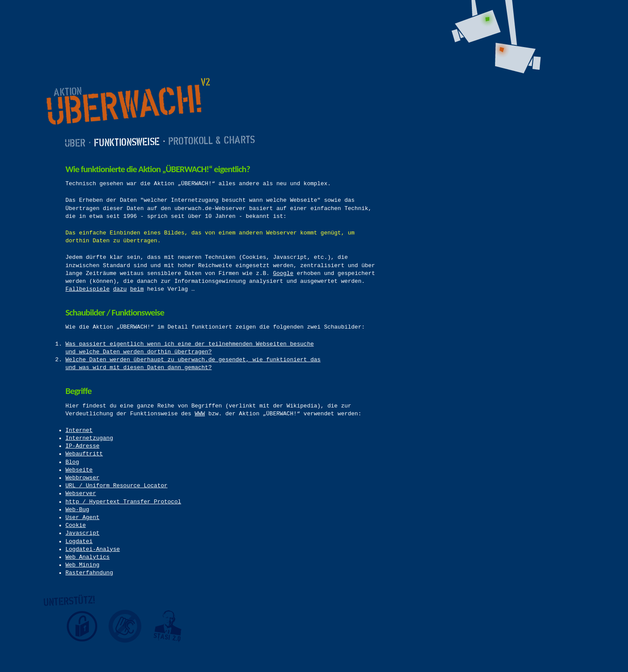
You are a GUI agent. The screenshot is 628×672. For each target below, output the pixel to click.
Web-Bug (77, 510)
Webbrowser (82, 478)
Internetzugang (89, 438)
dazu (120, 289)
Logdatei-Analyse (93, 549)
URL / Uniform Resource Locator (116, 486)
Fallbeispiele (87, 289)
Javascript (82, 533)
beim (137, 289)
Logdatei (79, 541)
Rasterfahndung (89, 573)
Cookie (76, 525)
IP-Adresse (82, 446)
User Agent (82, 518)
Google (283, 273)
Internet (79, 430)
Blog (72, 462)
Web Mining (82, 565)
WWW (200, 414)
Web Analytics (87, 557)
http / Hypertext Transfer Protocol (123, 502)
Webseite (79, 470)
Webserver (81, 494)
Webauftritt (84, 454)
